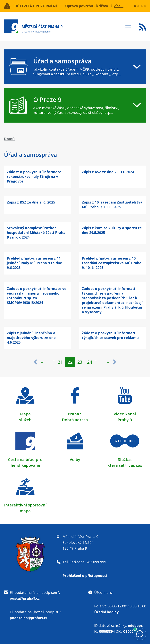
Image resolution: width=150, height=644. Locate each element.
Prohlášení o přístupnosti (85, 576)
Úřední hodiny (106, 612)
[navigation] (75, 67)
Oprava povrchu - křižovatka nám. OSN (99, 6)
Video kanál (125, 414)
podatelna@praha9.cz (29, 618)
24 (91, 361)
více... (119, 6)
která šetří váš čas (125, 465)
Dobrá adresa (75, 420)
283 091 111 (96, 562)
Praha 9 (75, 414)
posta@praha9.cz (25, 598)
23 (81, 361)
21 (62, 361)
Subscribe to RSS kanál (142, 27)
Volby (75, 459)
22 (71, 362)
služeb (25, 420)
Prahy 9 (125, 420)
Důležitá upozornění (36, 6)
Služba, (125, 459)
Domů (9, 139)
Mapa (25, 414)
